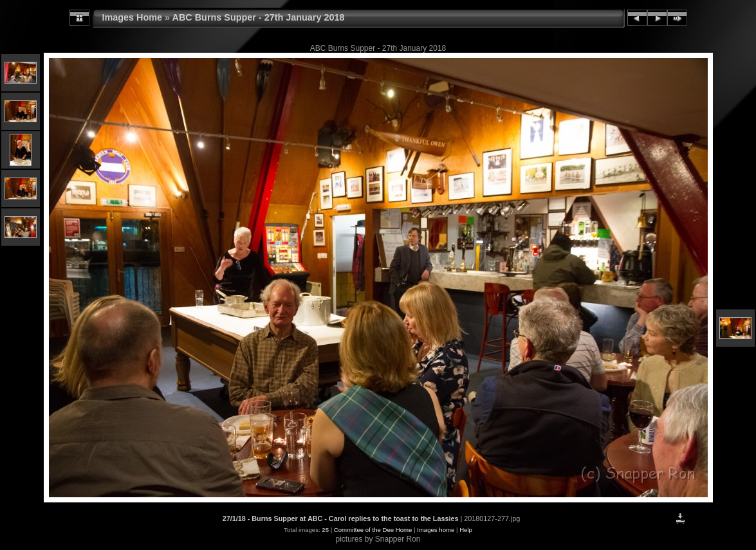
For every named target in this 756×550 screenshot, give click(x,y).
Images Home (133, 17)
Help (466, 530)
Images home (436, 530)
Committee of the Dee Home (373, 530)
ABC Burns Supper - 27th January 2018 (259, 17)
